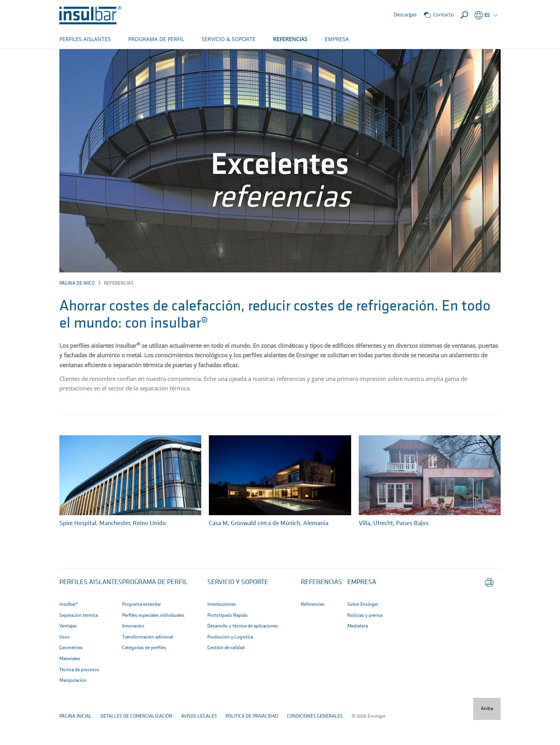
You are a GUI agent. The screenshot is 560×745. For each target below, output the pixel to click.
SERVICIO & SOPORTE (229, 39)
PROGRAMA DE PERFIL (156, 39)
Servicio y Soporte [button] (238, 607)
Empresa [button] (362, 607)
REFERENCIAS (290, 39)
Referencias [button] (321, 607)
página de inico (77, 308)
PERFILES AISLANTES (85, 39)
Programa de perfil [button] (155, 607)
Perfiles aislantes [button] (91, 607)
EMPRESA (337, 39)
